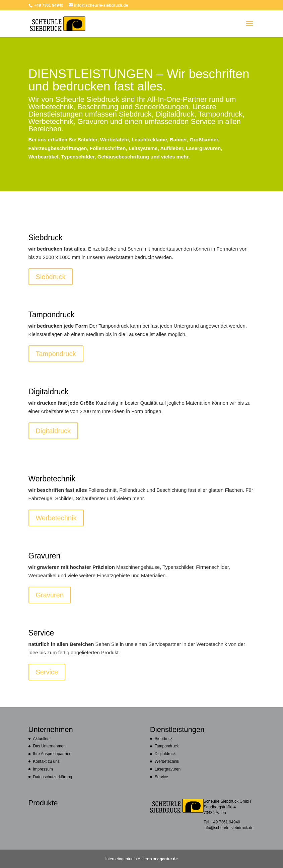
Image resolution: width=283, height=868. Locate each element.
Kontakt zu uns (46, 761)
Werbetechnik (56, 518)
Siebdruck (51, 277)
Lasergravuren (168, 769)
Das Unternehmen (49, 746)
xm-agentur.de (164, 859)
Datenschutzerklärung (53, 777)
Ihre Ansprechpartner (52, 754)
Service (47, 672)
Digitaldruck (53, 431)
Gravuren (50, 595)
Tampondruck (56, 354)
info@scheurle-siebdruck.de (229, 828)
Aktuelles (41, 739)
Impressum (43, 769)
